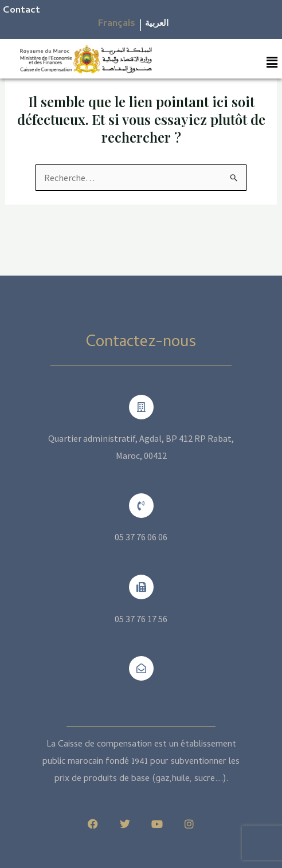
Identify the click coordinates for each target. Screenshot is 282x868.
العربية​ (157, 24)
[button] (272, 62)
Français (117, 24)
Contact (21, 11)
